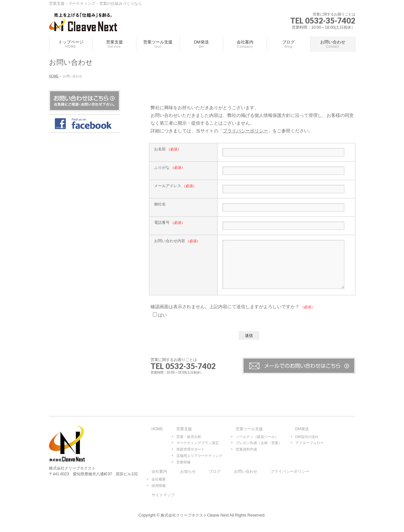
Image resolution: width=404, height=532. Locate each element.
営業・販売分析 (189, 437)
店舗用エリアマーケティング (199, 456)
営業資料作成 (246, 450)
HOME (157, 429)
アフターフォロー (310, 443)
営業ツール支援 (249, 429)
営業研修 (183, 462)
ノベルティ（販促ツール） (257, 437)
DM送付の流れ (307, 437)
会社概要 (159, 480)
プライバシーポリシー (245, 131)
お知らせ (188, 472)
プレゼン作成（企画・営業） (259, 443)
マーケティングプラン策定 (198, 443)
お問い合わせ (246, 472)
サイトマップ (163, 495)
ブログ (215, 472)
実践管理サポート (191, 450)
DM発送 (302, 429)
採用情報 (159, 486)
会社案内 (159, 472)
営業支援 (184, 429)
